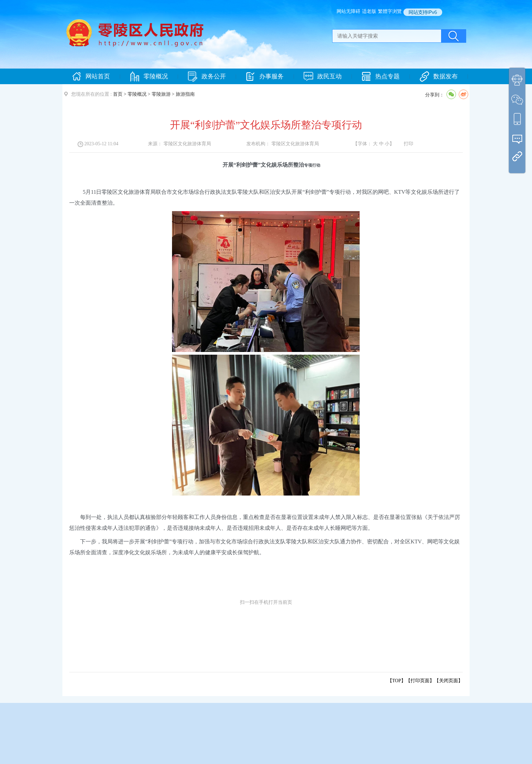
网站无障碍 (348, 11)
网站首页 (91, 77)
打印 (408, 144)
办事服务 (265, 77)
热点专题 (381, 77)
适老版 (369, 11)
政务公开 (207, 77)
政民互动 (323, 77)
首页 (118, 94)
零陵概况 (149, 77)
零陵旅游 (161, 94)
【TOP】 (397, 681)
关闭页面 (449, 681)
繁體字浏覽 (390, 11)
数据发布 (439, 77)
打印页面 (420, 681)
